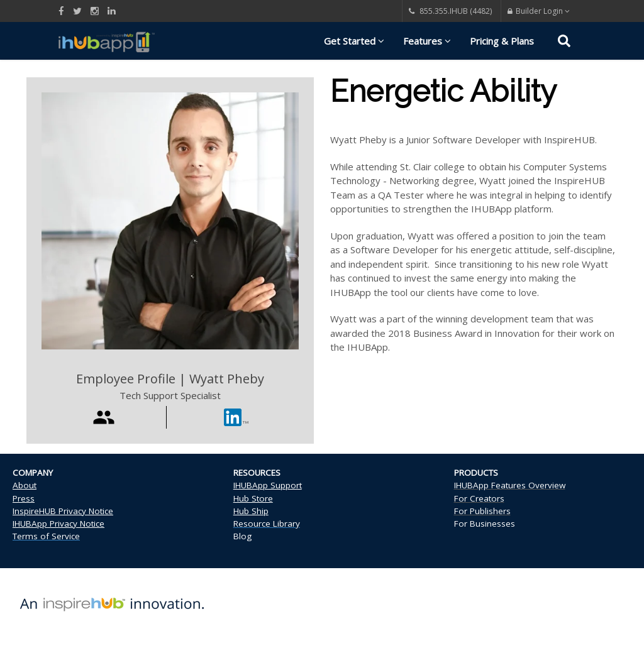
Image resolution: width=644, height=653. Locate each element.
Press (24, 498)
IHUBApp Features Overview (510, 485)
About (25, 485)
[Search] (564, 43)
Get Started (354, 41)
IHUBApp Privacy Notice (58, 524)
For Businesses (485, 524)
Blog (242, 536)
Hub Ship (251, 511)
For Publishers (482, 511)
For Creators (479, 498)
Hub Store (253, 498)
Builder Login (539, 11)
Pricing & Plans (502, 41)
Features (427, 41)
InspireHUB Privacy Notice (63, 511)
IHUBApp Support (268, 485)
